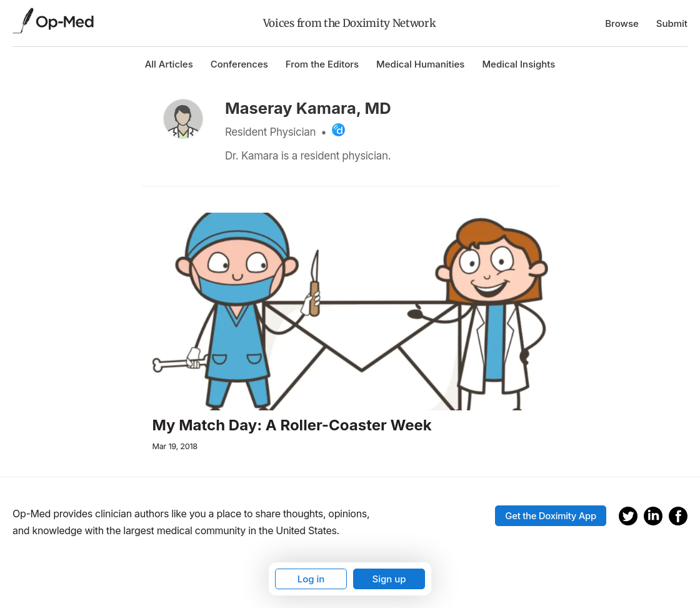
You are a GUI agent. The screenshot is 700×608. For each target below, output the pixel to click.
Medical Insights (518, 64)
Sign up (389, 579)
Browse (622, 23)
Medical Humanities (420, 64)
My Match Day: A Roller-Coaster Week (292, 425)
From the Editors (322, 64)
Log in (311, 579)
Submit (672, 23)
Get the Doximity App (551, 516)
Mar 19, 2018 (175, 446)
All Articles (169, 64)
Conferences (239, 64)
